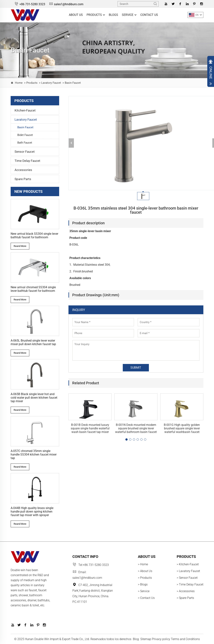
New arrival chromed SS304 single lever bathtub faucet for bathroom (33, 289)
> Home (143, 564)
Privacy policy (161, 639)
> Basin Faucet (71, 83)
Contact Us (149, 15)
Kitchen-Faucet (25, 110)
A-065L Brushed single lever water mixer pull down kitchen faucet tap (33, 342)
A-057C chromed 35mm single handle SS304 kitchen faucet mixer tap (34, 454)
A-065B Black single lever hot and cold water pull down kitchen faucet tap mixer (34, 398)
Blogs (113, 15)
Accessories (23, 170)
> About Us (145, 571)
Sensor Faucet (25, 152)
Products (96, 15)
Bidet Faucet (25, 135)
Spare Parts (23, 179)
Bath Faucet (25, 143)
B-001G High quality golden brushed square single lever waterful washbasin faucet (182, 428)
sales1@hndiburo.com (66, 4)
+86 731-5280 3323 (30, 4)
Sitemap (146, 639)
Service (129, 15)
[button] (126, 439)
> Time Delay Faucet (190, 584)
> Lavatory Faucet (50, 83)
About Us (76, 15)
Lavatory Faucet (26, 120)
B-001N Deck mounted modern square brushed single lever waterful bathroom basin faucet (136, 428)
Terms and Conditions (185, 639)
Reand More (20, 246)
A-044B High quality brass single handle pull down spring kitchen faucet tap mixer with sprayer (32, 512)
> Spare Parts (185, 598)
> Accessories (186, 591)
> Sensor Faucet (187, 578)
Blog (136, 639)
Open (211, 72)
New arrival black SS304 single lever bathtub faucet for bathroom (34, 235)
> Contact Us (146, 598)
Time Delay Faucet (27, 161)
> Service (144, 591)
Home (19, 83)
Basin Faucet (25, 127)
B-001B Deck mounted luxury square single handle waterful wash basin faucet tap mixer (90, 428)
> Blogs (143, 584)
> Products (30, 83)
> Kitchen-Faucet (188, 564)
